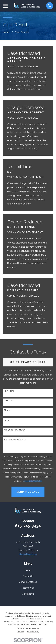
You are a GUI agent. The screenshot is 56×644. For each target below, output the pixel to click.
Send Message (28, 492)
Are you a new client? (14, 430)
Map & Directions (28, 554)
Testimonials (28, 588)
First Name (9, 391)
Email (7, 420)
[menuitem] (20, 632)
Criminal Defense (28, 582)
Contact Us (28, 594)
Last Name (9, 401)
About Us (28, 576)
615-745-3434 (28, 526)
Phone (7, 410)
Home (28, 570)
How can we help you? (15, 440)
